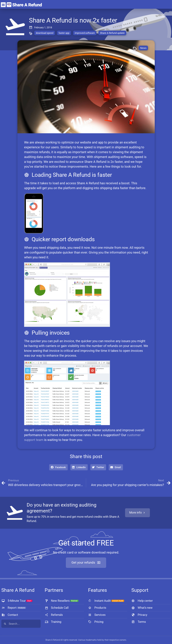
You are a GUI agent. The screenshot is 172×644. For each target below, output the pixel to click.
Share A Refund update (112, 33)
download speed (45, 33)
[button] (58, 467)
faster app (64, 33)
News (143, 48)
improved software (85, 33)
